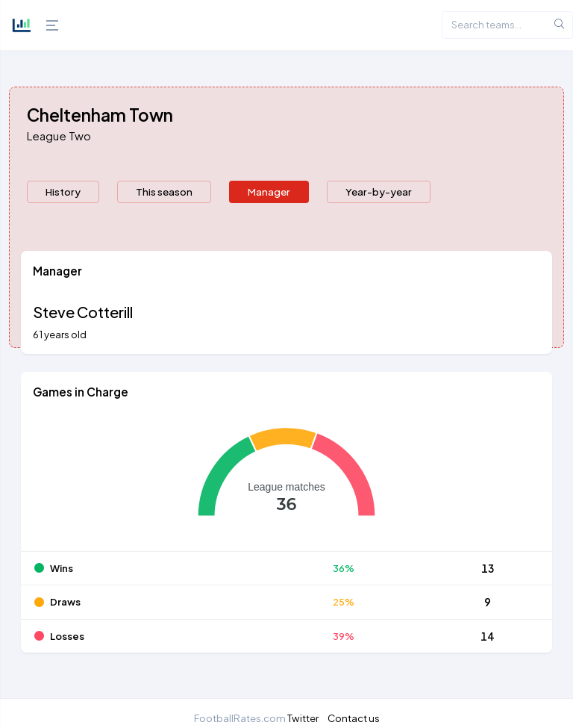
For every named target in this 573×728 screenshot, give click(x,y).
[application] (286, 482)
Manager (269, 192)
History (63, 192)
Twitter (303, 718)
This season (164, 192)
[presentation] (63, 192)
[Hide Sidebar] (48, 25)
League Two (59, 136)
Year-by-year (379, 192)
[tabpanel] (286, 461)
